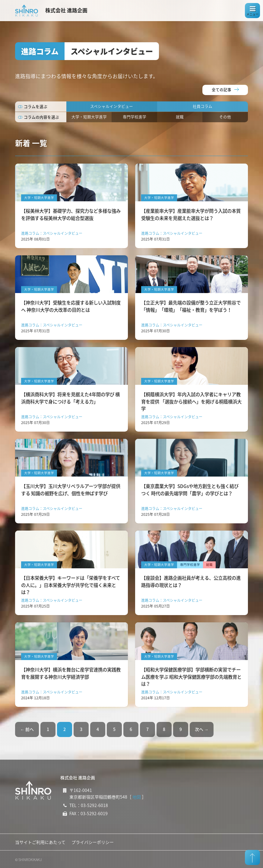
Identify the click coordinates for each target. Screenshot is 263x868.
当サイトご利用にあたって (40, 842)
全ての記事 (222, 89)
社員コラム (203, 106)
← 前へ (27, 729)
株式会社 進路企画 (66, 10)
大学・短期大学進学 (89, 117)
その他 (225, 117)
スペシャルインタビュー (112, 106)
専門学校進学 (135, 117)
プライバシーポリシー (93, 842)
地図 (137, 797)
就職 (180, 117)
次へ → (202, 729)
